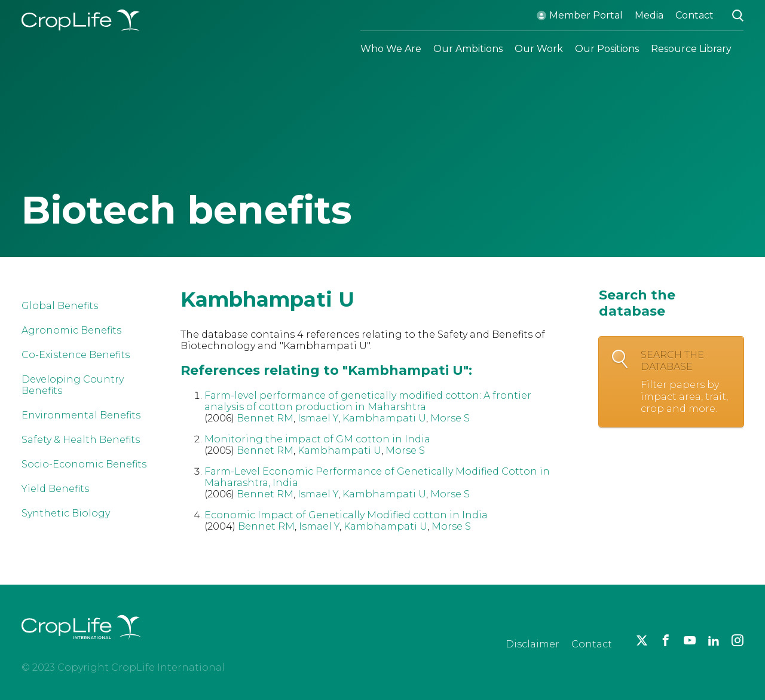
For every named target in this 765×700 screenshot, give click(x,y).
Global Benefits (60, 306)
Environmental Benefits (81, 415)
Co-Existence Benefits (76, 355)
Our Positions (607, 49)
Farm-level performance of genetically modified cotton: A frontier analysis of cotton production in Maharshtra (368, 401)
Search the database (686, 382)
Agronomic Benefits (71, 330)
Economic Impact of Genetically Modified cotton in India (346, 515)
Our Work (539, 49)
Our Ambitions (468, 49)
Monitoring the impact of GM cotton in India (317, 439)
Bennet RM (265, 418)
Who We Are (391, 49)
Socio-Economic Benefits (84, 464)
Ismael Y (318, 418)
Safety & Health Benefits (81, 440)
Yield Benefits (55, 489)
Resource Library (691, 49)
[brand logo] (81, 646)
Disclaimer (533, 644)
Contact (694, 15)
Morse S (450, 418)
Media (649, 15)
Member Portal (586, 15)
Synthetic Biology (66, 513)
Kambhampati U (384, 418)
